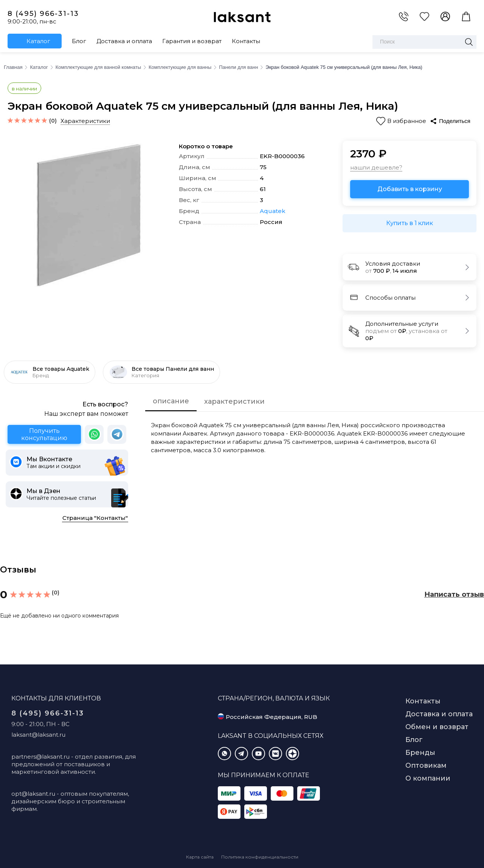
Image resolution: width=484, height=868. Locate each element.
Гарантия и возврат (192, 41)
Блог (79, 41)
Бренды (420, 753)
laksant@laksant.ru (38, 735)
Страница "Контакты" (95, 518)
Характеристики (85, 121)
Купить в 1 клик (410, 223)
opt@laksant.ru (33, 794)
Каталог (38, 41)
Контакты (246, 41)
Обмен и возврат (437, 727)
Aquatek (273, 211)
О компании (428, 778)
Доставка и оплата (124, 41)
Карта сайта (200, 857)
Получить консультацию (44, 434)
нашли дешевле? (376, 167)
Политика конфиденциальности (260, 857)
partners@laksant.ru (40, 757)
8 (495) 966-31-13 (43, 14)
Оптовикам (426, 765)
